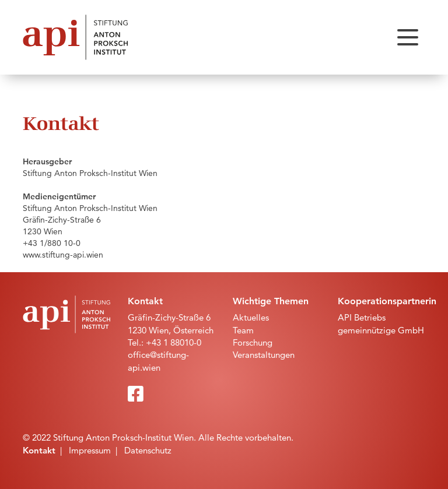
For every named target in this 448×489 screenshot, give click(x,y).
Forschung (253, 342)
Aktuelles (251, 317)
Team (243, 330)
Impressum (90, 450)
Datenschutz (148, 450)
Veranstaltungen (264, 355)
